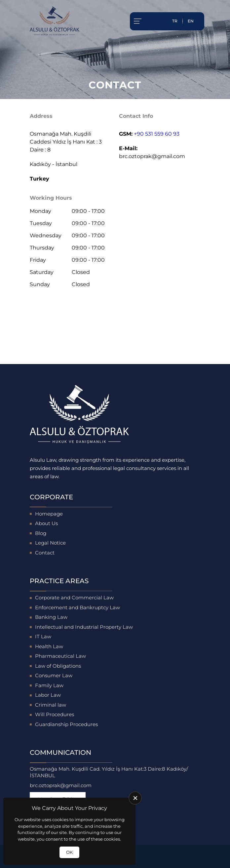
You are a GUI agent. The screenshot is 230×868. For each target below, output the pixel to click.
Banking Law (51, 617)
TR (175, 21)
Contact (45, 553)
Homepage (49, 514)
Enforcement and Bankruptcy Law (77, 607)
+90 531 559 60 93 (157, 134)
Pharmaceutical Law (60, 656)
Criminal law (51, 705)
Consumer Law (54, 675)
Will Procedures (55, 714)
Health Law (49, 646)
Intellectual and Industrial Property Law (84, 627)
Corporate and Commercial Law (74, 598)
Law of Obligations (58, 666)
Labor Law (48, 695)
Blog (41, 533)
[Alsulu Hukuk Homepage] (55, 21)
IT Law (43, 636)
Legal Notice (50, 543)
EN (191, 21)
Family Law (49, 685)
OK (69, 852)
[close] (135, 798)
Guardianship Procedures (66, 724)
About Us (46, 523)
